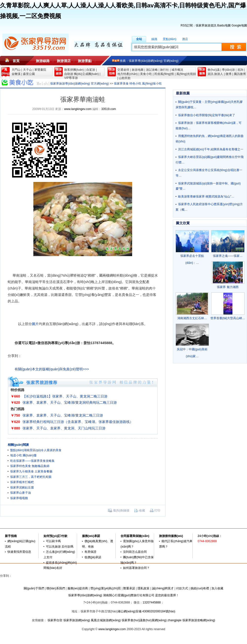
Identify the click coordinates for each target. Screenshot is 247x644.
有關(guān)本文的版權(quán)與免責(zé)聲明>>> (52, 369)
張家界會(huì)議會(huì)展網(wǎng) (144, 620)
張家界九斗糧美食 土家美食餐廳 (31, 471)
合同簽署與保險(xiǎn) (135, 536)
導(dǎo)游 (228, 70)
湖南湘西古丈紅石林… (192, 318)
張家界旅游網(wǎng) (77, 620)
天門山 (16, 70)
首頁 (16, 61)
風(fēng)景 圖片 (6, 72)
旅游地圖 (138, 70)
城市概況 (177, 70)
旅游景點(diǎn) (85, 62)
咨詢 (240, 70)
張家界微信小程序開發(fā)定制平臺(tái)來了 (207, 115)
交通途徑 (123, 70)
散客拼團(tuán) (74, 70)
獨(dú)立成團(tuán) (86, 74)
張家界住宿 (55, 620)
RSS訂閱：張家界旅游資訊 (198, 25)
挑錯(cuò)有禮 (200, 588)
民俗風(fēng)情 (164, 74)
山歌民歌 (125, 78)
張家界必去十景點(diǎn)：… (192, 259)
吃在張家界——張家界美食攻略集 (32, 461)
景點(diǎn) (170, 39)
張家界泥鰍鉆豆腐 (22, 488)
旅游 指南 (112, 71)
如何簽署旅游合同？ (136, 568)
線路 (154, 39)
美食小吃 (146, 74)
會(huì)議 (214, 70)
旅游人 (219, 74)
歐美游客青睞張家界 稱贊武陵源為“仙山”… (206, 197)
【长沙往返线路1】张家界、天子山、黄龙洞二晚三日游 (65, 396)
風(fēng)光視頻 (186, 74)
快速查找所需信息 (19, 552)
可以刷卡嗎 (53, 541)
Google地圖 (239, 25)
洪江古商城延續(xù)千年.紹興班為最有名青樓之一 (211, 149)
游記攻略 (152, 70)
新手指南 (11, 536)
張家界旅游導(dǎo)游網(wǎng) (36, 44)
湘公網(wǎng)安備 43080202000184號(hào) (146, 611)
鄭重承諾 (129, 588)
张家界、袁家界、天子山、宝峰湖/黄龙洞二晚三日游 (63, 415)
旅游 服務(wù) (202, 72)
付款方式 (182, 588)
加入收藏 (217, 588)
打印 (157, 511)
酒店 (185, 39)
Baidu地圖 (224, 25)
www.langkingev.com (78, 109)
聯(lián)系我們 (56, 588)
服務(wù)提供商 (78, 588)
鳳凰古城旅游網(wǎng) (106, 620)
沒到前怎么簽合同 (135, 552)
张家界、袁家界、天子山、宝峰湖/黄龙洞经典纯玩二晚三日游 (70, 402)
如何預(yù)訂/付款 (55, 536)
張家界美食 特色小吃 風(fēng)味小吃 (138, 84)
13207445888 (152, 602)
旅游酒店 (64, 61)
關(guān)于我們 (34, 588)
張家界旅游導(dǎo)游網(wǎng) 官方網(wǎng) (80, 84)
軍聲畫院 (40, 70)
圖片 (35, 324)
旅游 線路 (59, 71)
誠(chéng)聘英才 (163, 588)
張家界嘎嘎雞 (19, 498)
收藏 (142, 511)
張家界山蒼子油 (21, 493)
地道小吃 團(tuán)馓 (23, 455)
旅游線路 (43, 61)
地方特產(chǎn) (127, 74)
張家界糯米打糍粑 (22, 482)
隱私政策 (144, 588)
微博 (228, 74)
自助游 (69, 74)
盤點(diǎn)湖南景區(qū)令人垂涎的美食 (36, 450)
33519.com (109, 109)
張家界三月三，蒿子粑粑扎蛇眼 (31, 477)
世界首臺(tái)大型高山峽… (228, 318)
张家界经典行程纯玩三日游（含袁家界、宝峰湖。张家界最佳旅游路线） (78, 422)
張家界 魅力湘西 (228, 287)
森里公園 (29, 74)
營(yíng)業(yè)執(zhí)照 (106, 588)
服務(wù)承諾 (91, 536)
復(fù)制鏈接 (121, 511)
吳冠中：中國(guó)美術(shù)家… (192, 353)
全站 (139, 39)
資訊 (210, 74)
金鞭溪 (16, 74)
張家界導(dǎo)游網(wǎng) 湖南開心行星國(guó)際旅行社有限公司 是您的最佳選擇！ (123, 595)
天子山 (27, 70)
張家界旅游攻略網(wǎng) (199, 620)
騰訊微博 (240, 74)
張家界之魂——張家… (228, 256)
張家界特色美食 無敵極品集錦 (30, 466)
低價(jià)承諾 (93, 557)
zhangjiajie (175, 620)
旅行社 (165, 70)
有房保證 (90, 552)
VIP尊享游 (71, 78)
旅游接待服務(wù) (171, 536)
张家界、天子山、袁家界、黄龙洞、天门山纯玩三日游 (64, 428)
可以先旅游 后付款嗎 (60, 547)
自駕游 (91, 70)
